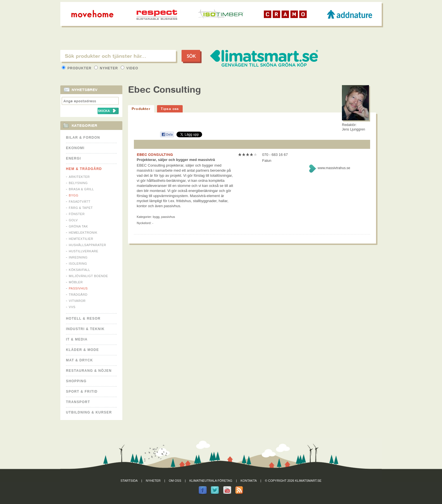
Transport (78, 402)
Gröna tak (78, 226)
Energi (73, 158)
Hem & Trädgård (84, 169)
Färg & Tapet (81, 208)
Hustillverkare (84, 251)
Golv (73, 220)
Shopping (76, 381)
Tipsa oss (170, 109)
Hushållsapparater (87, 245)
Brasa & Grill (81, 189)
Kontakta (249, 481)
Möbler (76, 282)
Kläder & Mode (82, 350)
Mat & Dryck (79, 360)
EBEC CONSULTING (155, 154)
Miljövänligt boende (88, 276)
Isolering (78, 264)
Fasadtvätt (79, 202)
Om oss (175, 481)
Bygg (74, 195)
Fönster (77, 214)
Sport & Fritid (82, 392)
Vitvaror (77, 301)
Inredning (78, 257)
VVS (72, 307)
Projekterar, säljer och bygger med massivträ (176, 160)
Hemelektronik (83, 233)
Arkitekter (79, 177)
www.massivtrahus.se (334, 168)
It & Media (77, 339)
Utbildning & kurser (89, 412)
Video (130, 68)
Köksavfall (79, 270)
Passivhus (78, 288)
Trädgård (78, 295)
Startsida (129, 481)
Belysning (78, 183)
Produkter (77, 68)
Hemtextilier (81, 239)
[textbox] (118, 56)
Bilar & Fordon (83, 138)
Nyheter (107, 68)
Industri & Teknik (85, 329)
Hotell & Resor (83, 319)
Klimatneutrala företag (211, 481)
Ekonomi (75, 148)
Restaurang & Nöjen (89, 371)
